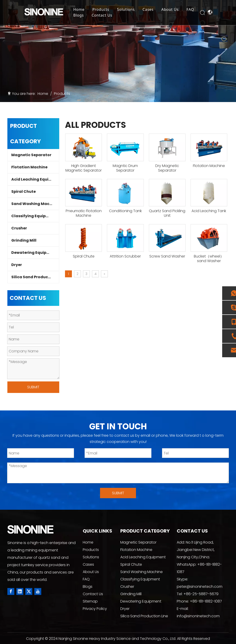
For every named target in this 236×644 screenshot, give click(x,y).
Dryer (17, 265)
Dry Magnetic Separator (167, 168)
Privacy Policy (95, 609)
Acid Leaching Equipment (35, 179)
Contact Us (103, 15)
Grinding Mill (24, 240)
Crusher (19, 228)
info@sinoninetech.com (198, 616)
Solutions (127, 10)
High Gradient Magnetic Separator (84, 168)
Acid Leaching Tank (209, 211)
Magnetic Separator (31, 155)
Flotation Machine (29, 167)
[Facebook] (11, 591)
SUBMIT (33, 387)
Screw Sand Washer (167, 256)
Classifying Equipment (34, 216)
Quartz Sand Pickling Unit (167, 213)
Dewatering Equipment (34, 253)
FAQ (192, 10)
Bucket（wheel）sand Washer (209, 259)
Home (81, 10)
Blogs (80, 15)
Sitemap (90, 601)
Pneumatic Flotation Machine (84, 213)
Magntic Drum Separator (125, 168)
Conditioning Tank (125, 211)
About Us (172, 10)
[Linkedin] (20, 591)
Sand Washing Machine (35, 204)
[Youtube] (38, 591)
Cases (149, 10)
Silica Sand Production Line (35, 277)
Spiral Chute (24, 192)
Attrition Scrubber (125, 256)
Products (102, 10)
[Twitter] (29, 591)
